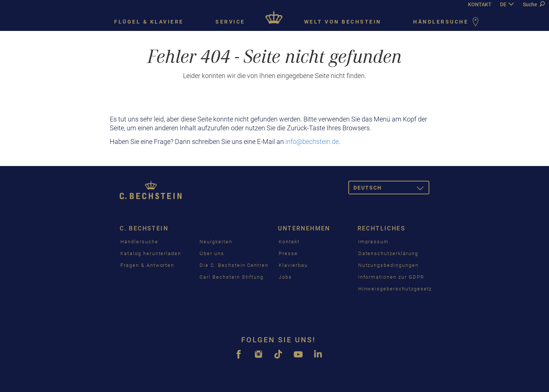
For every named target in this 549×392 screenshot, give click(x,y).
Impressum (374, 242)
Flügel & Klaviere (149, 22)
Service (230, 22)
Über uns (212, 253)
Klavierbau (293, 265)
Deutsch (391, 189)
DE (503, 4)
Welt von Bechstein (343, 22)
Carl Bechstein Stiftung (232, 277)
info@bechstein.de (312, 142)
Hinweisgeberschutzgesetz (395, 289)
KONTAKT (480, 4)
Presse (288, 253)
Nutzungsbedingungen (388, 265)
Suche (534, 4)
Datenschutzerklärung (388, 253)
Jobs (285, 277)
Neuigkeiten (216, 242)
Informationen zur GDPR (391, 277)
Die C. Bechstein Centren (234, 265)
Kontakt (289, 242)
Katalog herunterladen (151, 253)
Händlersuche (447, 22)
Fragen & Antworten (147, 265)
